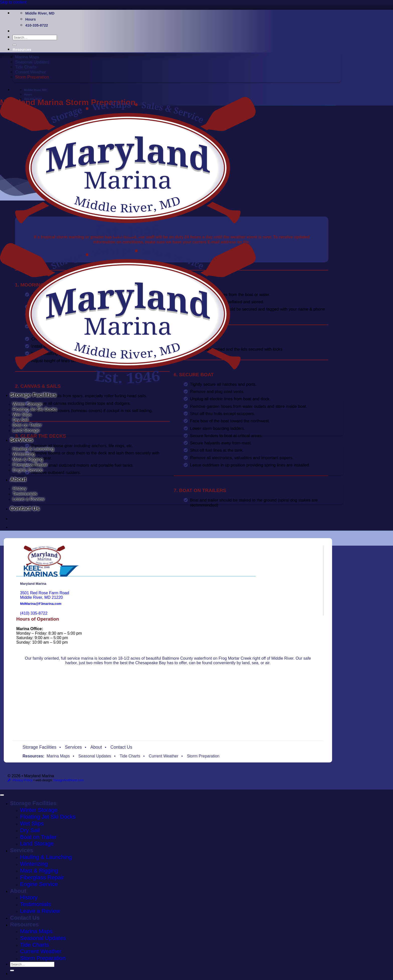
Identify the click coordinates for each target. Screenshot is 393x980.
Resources (22, 50)
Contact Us (25, 508)
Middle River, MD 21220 (41, 597)
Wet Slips (22, 415)
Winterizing (24, 454)
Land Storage (26, 430)
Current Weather (30, 72)
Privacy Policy (23, 780)
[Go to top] (2, 795)
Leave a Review (28, 499)
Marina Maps (27, 57)
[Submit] (15, 45)
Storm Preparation (32, 77)
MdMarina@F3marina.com (41, 604)
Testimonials (25, 494)
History (20, 488)
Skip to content (13, 2)
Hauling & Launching (33, 449)
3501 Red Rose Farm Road (45, 593)
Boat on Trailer (27, 425)
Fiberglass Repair (30, 465)
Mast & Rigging (28, 459)
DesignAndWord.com (69, 780)
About (18, 479)
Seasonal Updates (32, 62)
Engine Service (28, 470)
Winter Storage (27, 404)
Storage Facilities (33, 395)
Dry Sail (20, 420)
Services (22, 440)
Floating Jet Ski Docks (35, 409)
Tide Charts (26, 67)
